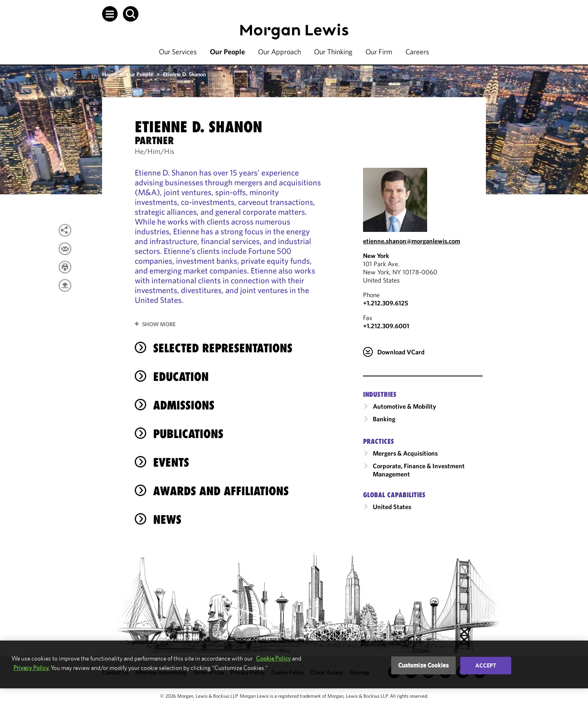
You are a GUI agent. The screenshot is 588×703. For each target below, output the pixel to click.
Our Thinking (333, 52)
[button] (110, 14)
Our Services (178, 52)
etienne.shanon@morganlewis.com (412, 241)
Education (181, 377)
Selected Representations (223, 348)
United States (392, 507)
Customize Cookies (424, 665)
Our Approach (280, 52)
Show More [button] (159, 324)
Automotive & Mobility (404, 406)
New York (376, 256)
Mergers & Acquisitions (405, 453)
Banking (384, 419)
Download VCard (401, 352)
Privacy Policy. (31, 668)
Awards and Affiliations (221, 491)
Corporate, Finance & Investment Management (419, 470)
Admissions (184, 405)
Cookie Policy (273, 658)
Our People (227, 52)
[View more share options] (65, 230)
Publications (188, 434)
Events (171, 462)
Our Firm (379, 52)
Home (109, 74)
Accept (486, 665)
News (167, 519)
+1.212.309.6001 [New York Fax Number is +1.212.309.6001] (386, 326)
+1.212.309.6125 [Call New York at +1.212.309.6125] (386, 303)
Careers (417, 52)
